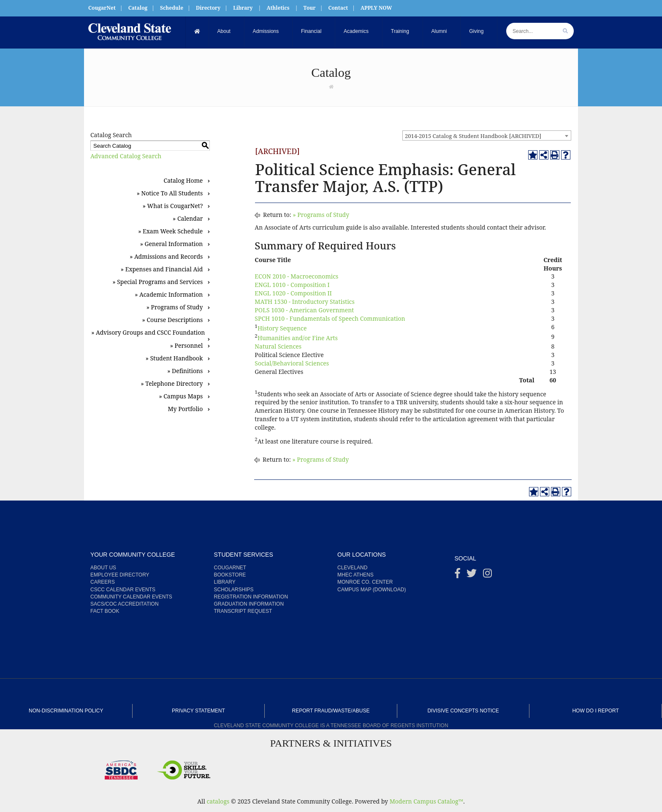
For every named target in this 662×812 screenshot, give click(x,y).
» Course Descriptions (173, 320)
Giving (477, 32)
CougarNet (102, 8)
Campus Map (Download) (372, 590)
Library (243, 8)
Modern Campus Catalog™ (427, 801)
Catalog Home (183, 180)
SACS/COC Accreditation (125, 604)
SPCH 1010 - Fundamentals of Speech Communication (330, 318)
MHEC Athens (355, 575)
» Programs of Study (175, 307)
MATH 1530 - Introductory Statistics (304, 302)
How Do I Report (595, 711)
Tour (310, 8)
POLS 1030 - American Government (304, 310)
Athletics (278, 8)
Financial (311, 32)
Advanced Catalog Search (126, 156)
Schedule (172, 8)
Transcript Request (243, 611)
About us (103, 568)
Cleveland (352, 568)
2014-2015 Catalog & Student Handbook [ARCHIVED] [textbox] (473, 136)
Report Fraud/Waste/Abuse (331, 711)
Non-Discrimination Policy (66, 711)
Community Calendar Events (131, 597)
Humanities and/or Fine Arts (298, 338)
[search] (565, 31)
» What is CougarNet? (173, 206)
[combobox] (487, 135)
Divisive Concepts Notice (463, 711)
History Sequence (282, 328)
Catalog (138, 8)
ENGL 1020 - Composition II (293, 293)
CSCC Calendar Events (123, 590)
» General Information (172, 244)
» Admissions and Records (166, 256)
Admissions (266, 32)
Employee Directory (120, 575)
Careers (103, 582)
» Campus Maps (181, 396)
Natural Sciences (278, 346)
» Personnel (187, 345)
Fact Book (105, 611)
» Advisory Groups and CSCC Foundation (148, 332)
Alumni (439, 32)
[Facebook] (458, 575)
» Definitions (185, 371)
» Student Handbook (174, 358)
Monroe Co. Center (365, 582)
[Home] (197, 32)
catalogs (218, 801)
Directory (208, 8)
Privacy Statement (198, 711)
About (224, 32)
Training (400, 32)
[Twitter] (472, 575)
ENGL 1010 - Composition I (292, 285)
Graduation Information (249, 604)
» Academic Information (169, 294)
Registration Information (251, 597)
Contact (338, 8)
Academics (356, 32)
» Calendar (188, 218)
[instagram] (487, 575)
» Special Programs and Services (157, 282)
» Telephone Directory (172, 383)
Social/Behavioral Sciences (292, 363)
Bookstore (230, 575)
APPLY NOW (376, 8)
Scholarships (234, 590)
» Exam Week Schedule (170, 231)
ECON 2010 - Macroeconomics (296, 276)
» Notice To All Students (170, 193)
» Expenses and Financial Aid (162, 269)
